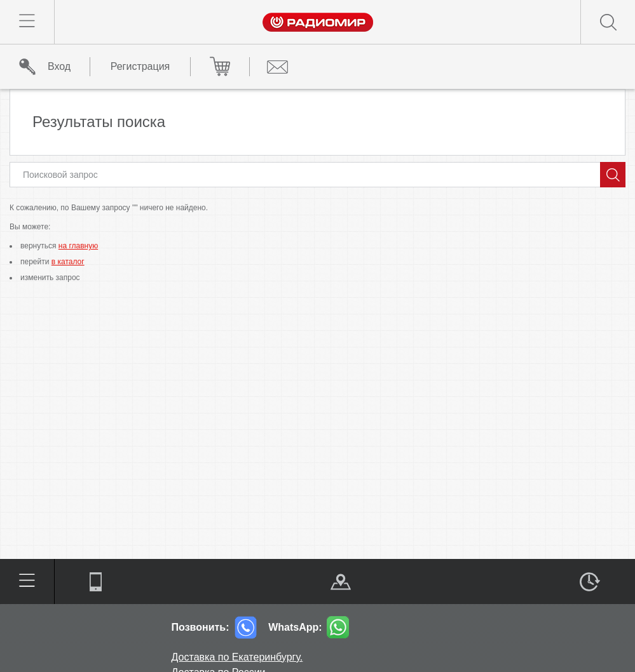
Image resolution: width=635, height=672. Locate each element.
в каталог (68, 262)
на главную (78, 246)
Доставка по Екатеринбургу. (237, 657)
